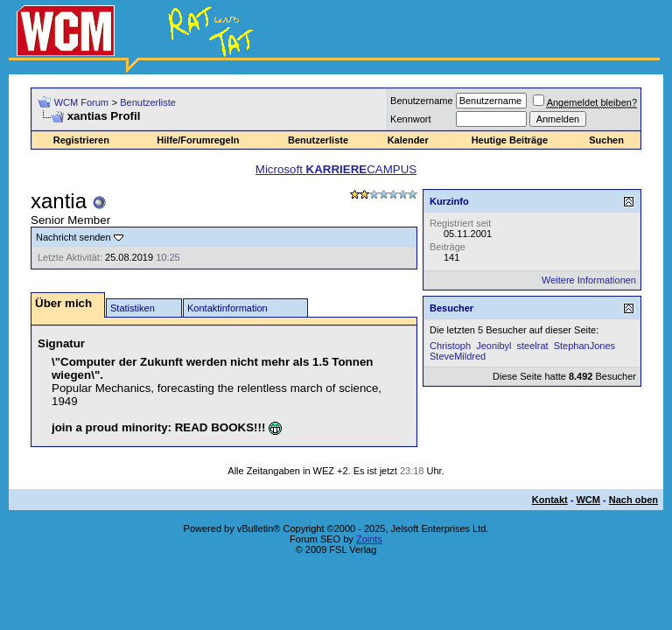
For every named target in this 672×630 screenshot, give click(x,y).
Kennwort (410, 119)
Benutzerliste (148, 102)
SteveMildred (458, 356)
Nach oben (633, 500)
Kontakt (550, 500)
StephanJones (584, 346)
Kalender (408, 140)
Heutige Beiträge (510, 140)
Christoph (450, 346)
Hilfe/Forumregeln (198, 140)
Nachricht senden (73, 237)
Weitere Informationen (589, 280)
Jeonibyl (493, 346)
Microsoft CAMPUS (336, 169)
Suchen (606, 140)
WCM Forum (81, 102)
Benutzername (422, 101)
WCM (588, 500)
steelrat (533, 346)
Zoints (369, 539)
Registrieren (81, 140)
